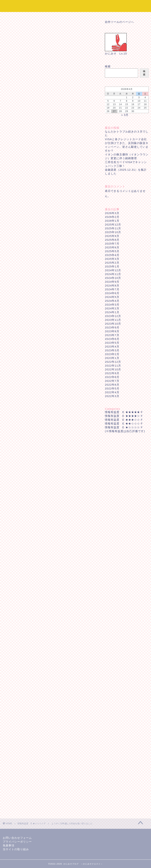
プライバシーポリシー (17, 842)
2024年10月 (113, 278)
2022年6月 (112, 385)
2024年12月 (113, 270)
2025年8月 (112, 240)
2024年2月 (112, 308)
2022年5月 (112, 388)
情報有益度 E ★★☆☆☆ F (124, 423)
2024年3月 (112, 305)
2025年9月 (112, 236)
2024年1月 (112, 312)
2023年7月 (112, 335)
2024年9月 (112, 282)
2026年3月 (112, 213)
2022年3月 (112, 396)
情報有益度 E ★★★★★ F (124, 412)
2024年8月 (112, 285)
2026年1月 (112, 221)
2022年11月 (113, 366)
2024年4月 (112, 301)
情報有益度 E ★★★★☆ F (124, 416)
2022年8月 (112, 377)
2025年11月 (113, 228)
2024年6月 (112, 293)
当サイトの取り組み (16, 849)
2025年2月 (112, 263)
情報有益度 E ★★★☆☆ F (124, 420)
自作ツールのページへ (119, 22)
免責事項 (9, 845)
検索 (108, 66)
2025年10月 (113, 232)
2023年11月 (113, 320)
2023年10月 (113, 324)
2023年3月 (112, 350)
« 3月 (125, 115)
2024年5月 (112, 297)
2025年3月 (112, 259)
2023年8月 (112, 331)
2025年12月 (113, 224)
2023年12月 (113, 316)
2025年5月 (112, 251)
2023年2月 (112, 354)
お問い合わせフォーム (17, 838)
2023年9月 (112, 327)
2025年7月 (112, 244)
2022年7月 (112, 381)
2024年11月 (113, 274)
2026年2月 (112, 217)
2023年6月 (112, 339)
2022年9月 (112, 373)
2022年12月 (113, 362)
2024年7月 (112, 289)
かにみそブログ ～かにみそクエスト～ (75, 6)
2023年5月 (112, 343)
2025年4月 (112, 255)
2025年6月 (112, 247)
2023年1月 (112, 358)
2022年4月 (112, 392)
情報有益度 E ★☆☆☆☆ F (17, 23)
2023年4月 (112, 346)
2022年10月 (113, 369)
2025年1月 (112, 266)
